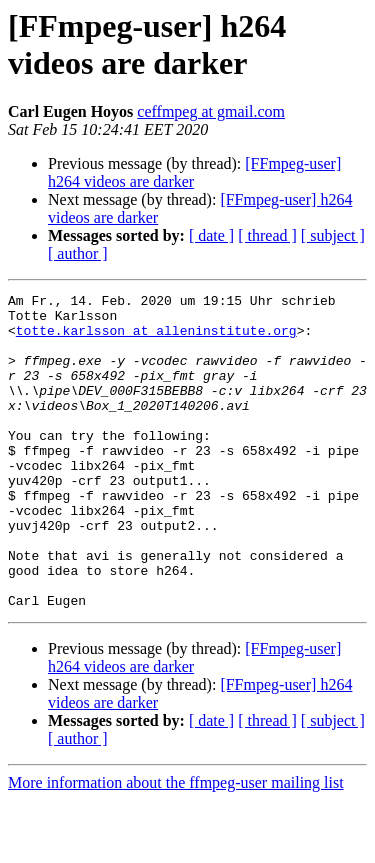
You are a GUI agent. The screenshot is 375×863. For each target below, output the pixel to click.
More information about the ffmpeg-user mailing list (176, 845)
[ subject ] (333, 235)
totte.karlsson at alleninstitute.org (156, 339)
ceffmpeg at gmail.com (211, 111)
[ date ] (211, 235)
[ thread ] (267, 235)
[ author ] (78, 253)
